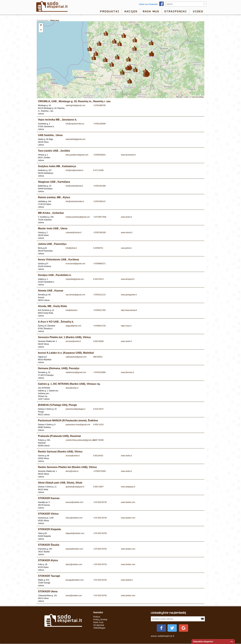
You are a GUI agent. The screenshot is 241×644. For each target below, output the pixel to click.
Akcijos (131, 11)
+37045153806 (99, 372)
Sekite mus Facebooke (152, 4)
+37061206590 (99, 124)
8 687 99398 (98, 440)
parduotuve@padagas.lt (75, 409)
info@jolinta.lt (71, 248)
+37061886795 (99, 105)
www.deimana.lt (127, 372)
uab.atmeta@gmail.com (75, 295)
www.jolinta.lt (126, 248)
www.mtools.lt (127, 233)
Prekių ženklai (100, 620)
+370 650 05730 (100, 502)
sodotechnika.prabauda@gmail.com (80, 440)
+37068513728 (99, 326)
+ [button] (41, 25)
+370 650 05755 (100, 596)
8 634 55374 (98, 279)
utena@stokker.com (74, 596)
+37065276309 (99, 471)
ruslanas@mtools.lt (73, 233)
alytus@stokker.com (74, 564)
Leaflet (186, 97)
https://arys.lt (126, 326)
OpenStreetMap (198, 97)
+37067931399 (99, 186)
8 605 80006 (98, 341)
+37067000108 (99, 233)
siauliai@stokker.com (74, 549)
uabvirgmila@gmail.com (75, 105)
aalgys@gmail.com (73, 326)
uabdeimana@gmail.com (76, 372)
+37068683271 (99, 264)
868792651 (98, 357)
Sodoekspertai (43, 20)
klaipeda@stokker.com (75, 533)
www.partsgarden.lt (129, 295)
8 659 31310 (98, 425)
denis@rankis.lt (72, 388)
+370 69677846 (100, 217)
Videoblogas (99, 628)
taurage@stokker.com (75, 580)
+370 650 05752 (100, 549)
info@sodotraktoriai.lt (74, 186)
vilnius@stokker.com (74, 518)
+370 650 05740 (100, 518)
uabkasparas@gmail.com (76, 357)
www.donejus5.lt (128, 279)
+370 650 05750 (100, 533)
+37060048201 (99, 155)
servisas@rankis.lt (73, 341)
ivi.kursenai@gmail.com (75, 264)
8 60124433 (98, 456)
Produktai (110, 11)
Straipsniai (176, 11)
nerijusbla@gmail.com (75, 279)
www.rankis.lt (126, 341)
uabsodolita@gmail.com (75, 139)
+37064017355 (99, 310)
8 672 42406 (98, 170)
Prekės (97, 617)
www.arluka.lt (126, 217)
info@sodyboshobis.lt (74, 170)
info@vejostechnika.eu (75, 124)
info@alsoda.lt (71, 310)
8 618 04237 (98, 409)
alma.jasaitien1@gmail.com (77, 155)
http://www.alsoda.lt (129, 310)
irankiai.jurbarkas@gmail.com (78, 217)
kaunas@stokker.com (74, 502)
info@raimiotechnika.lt (75, 201)
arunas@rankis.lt (73, 456)
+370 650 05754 (100, 580)
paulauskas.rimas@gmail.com (78, 425)
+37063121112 (99, 295)
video (198, 11)
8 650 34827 (98, 487)
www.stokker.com (128, 502)
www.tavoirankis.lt (128, 155)
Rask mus (151, 11)
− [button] (41, 30)
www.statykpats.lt (128, 487)
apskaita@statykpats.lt (75, 487)
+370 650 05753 (100, 564)
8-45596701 (98, 248)
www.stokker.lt (127, 580)
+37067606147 (99, 201)
